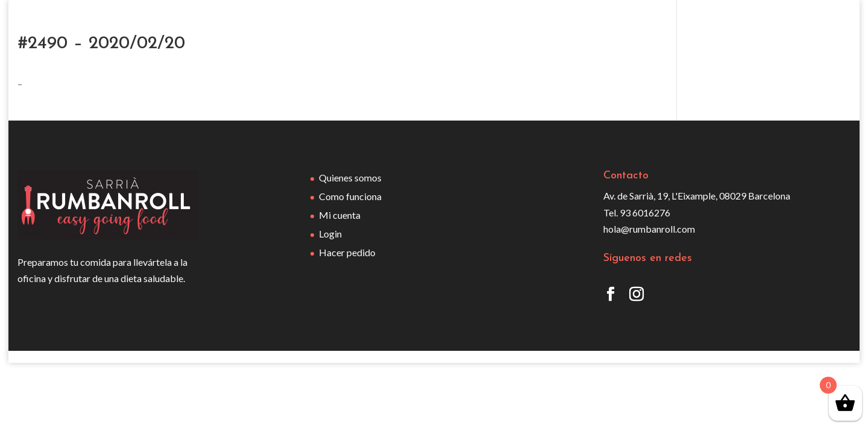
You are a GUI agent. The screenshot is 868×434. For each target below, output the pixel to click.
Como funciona (350, 196)
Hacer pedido (347, 252)
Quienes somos (350, 178)
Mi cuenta (340, 215)
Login (330, 234)
